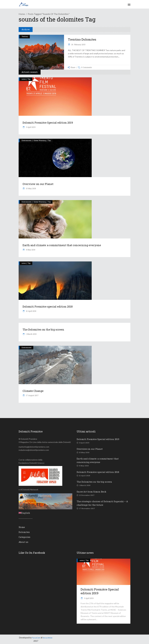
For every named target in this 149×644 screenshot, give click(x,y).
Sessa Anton (48, 638)
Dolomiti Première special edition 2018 (48, 307)
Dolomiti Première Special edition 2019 (48, 123)
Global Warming (40, 140)
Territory (25, 36)
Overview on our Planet (38, 184)
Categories (24, 537)
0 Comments (87, 67)
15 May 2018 (31, 188)
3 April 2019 (30, 127)
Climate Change (33, 391)
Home (22, 14)
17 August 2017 (32, 395)
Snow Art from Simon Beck (91, 492)
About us (23, 542)
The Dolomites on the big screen (43, 329)
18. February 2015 (78, 44)
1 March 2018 (31, 334)
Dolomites (24, 532)
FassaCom (36, 638)
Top (29, 79)
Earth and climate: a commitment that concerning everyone (62, 245)
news (24, 79)
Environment (27, 140)
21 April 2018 (31, 311)
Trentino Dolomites (82, 39)
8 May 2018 (30, 250)
